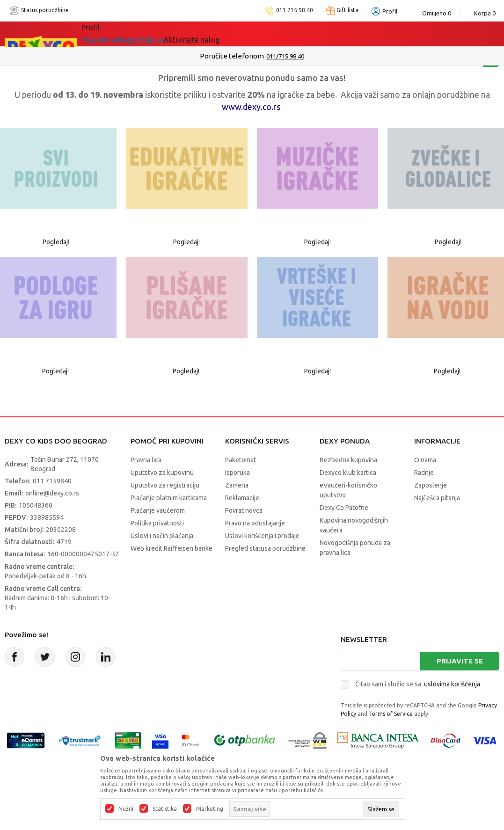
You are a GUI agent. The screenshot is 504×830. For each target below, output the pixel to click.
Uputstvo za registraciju (165, 485)
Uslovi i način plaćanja (162, 536)
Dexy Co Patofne (344, 508)
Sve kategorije (113, 34)
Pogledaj (55, 242)
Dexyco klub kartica (348, 473)
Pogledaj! (56, 371)
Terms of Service (391, 714)
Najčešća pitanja (437, 498)
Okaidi (266, 34)
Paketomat (241, 460)
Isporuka (237, 473)
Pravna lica (146, 460)
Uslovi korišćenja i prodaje (262, 536)
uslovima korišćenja (452, 684)
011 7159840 (52, 481)
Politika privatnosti (157, 523)
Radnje (424, 473)
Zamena (237, 485)
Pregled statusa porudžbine (265, 548)
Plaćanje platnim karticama (169, 498)
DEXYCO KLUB (212, 34)
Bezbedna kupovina (348, 460)
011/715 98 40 (285, 56)
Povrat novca (244, 510)
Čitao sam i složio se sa (418, 684)
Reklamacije (242, 498)
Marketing (210, 809)
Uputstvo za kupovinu (162, 473)
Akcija (162, 34)
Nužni (126, 809)
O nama (425, 460)
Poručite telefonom (232, 56)
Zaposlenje (431, 485)
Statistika (165, 809)
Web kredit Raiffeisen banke (172, 548)
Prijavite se (460, 661)
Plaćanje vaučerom (158, 510)
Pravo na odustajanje (255, 523)
